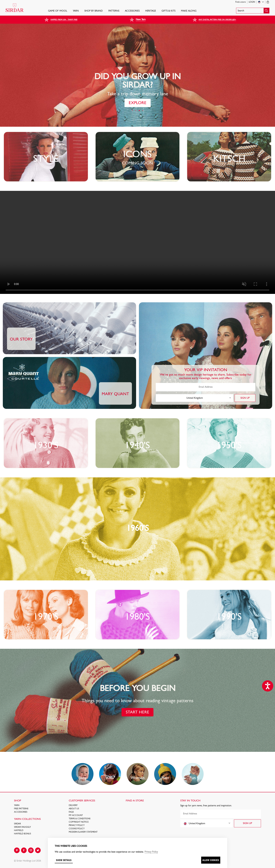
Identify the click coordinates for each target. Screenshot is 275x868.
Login (252, 2)
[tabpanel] (137, 75)
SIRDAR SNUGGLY (22, 827)
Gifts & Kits (168, 11)
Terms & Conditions (80, 819)
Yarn (76, 11)
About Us (74, 809)
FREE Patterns (21, 809)
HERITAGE (151, 11)
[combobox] (194, 398)
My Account (76, 815)
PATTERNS (114, 11)
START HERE (137, 712)
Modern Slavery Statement (83, 832)
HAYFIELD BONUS (23, 834)
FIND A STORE (135, 801)
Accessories (132, 11)
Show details (64, 860)
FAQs (71, 812)
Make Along (189, 11)
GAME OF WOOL (58, 11)
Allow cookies (211, 860)
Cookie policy (77, 829)
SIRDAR (17, 824)
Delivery (73, 805)
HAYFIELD (19, 830)
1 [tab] (132, 111)
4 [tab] (143, 111)
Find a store (241, 2)
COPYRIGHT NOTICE (79, 822)
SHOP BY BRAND (94, 11)
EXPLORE (138, 103)
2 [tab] (136, 111)
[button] (253, 11)
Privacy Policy (77, 825)
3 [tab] (139, 111)
